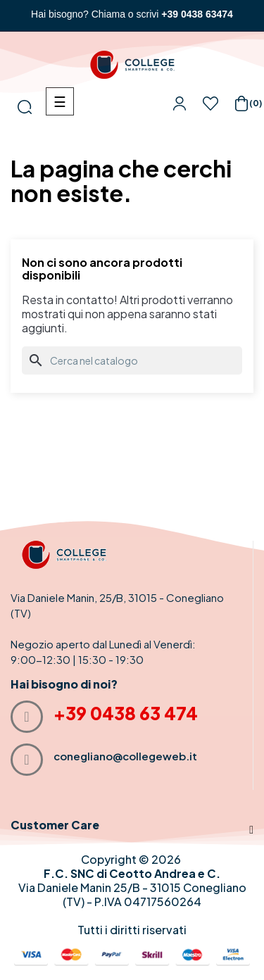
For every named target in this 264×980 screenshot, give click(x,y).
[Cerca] (132, 360)
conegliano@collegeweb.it (125, 756)
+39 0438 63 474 (126, 713)
